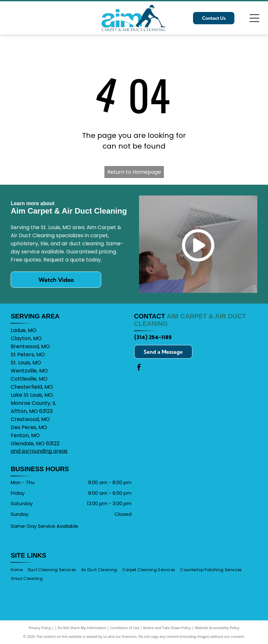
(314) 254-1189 (153, 337)
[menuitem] (19, 570)
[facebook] (139, 368)
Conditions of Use (125, 628)
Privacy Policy (40, 628)
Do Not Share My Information (82, 628)
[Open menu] (254, 18)
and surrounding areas (39, 451)
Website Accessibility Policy (217, 628)
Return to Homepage (134, 172)
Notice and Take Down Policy (167, 628)
